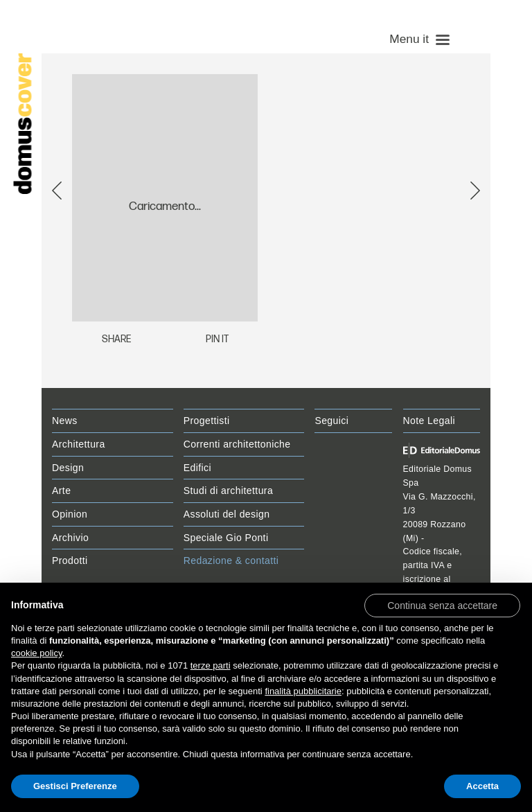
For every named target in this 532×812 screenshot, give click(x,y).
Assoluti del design (227, 514)
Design (68, 468)
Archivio (70, 538)
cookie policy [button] (36, 653)
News (65, 421)
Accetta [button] (482, 786)
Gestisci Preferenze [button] (75, 786)
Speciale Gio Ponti (226, 538)
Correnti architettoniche (237, 444)
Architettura (79, 444)
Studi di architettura (228, 491)
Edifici (197, 468)
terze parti (211, 665)
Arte (61, 491)
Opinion (70, 514)
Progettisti (207, 421)
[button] (442, 605)
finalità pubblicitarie (303, 691)
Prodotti (70, 561)
